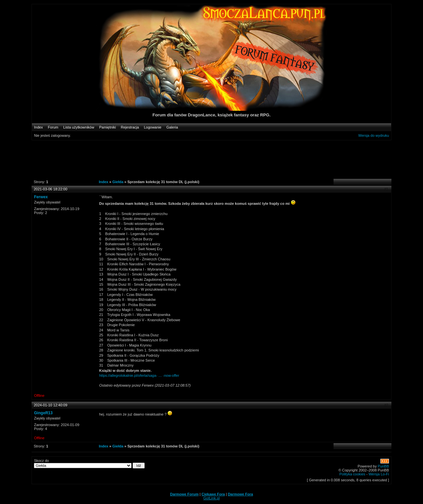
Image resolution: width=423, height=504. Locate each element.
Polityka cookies (352, 474)
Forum (53, 127)
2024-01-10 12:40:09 (50, 405)
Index (38, 127)
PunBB (383, 466)
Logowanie (152, 127)
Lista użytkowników (79, 127)
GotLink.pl (211, 498)
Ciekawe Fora (213, 494)
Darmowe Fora (240, 494)
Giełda (118, 182)
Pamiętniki (108, 127)
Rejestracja (130, 127)
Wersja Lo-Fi (379, 474)
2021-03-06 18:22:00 (50, 189)
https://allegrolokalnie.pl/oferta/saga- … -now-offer (139, 375)
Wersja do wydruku (373, 135)
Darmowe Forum (184, 494)
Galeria (172, 127)
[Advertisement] (208, 159)
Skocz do (89, 464)
